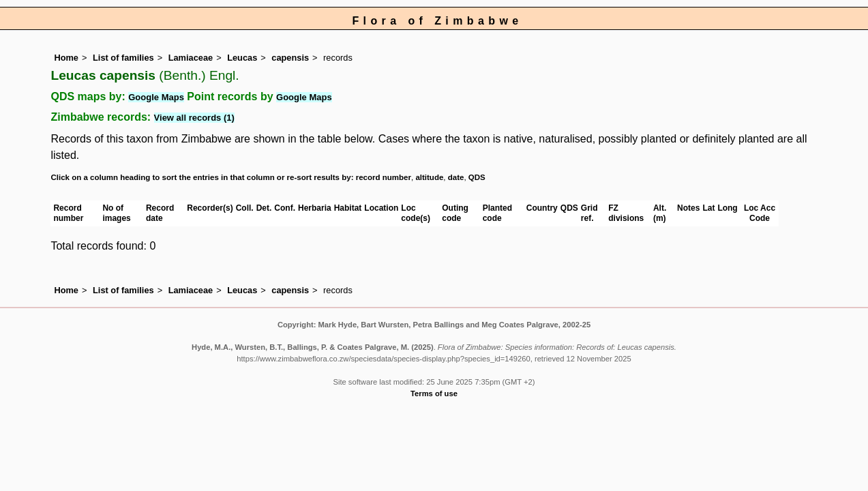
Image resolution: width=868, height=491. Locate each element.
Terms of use (434, 393)
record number (384, 177)
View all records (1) (194, 118)
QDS (477, 177)
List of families (123, 58)
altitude (429, 177)
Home (66, 58)
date (456, 177)
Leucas (242, 58)
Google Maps (156, 97)
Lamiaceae (191, 58)
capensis (290, 58)
